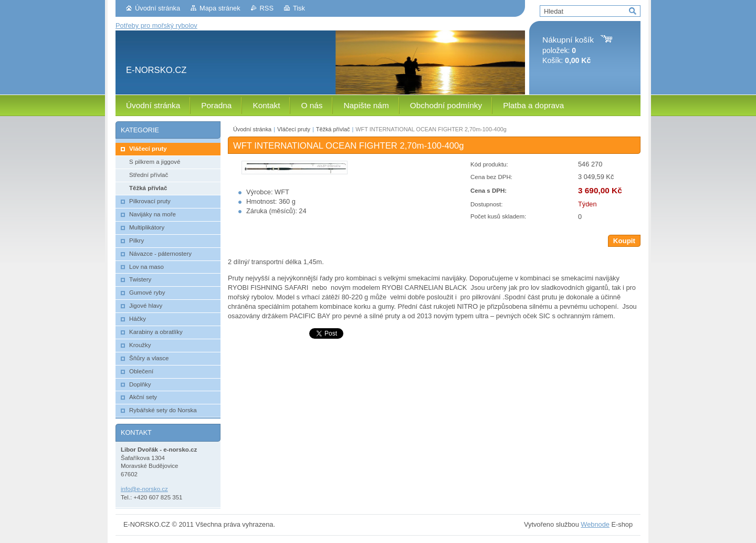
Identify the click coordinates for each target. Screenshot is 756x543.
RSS (267, 8)
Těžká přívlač (333, 129)
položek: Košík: (568, 50)
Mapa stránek (220, 8)
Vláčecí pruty (294, 129)
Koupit (624, 241)
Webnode (595, 524)
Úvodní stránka (157, 8)
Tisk (299, 8)
